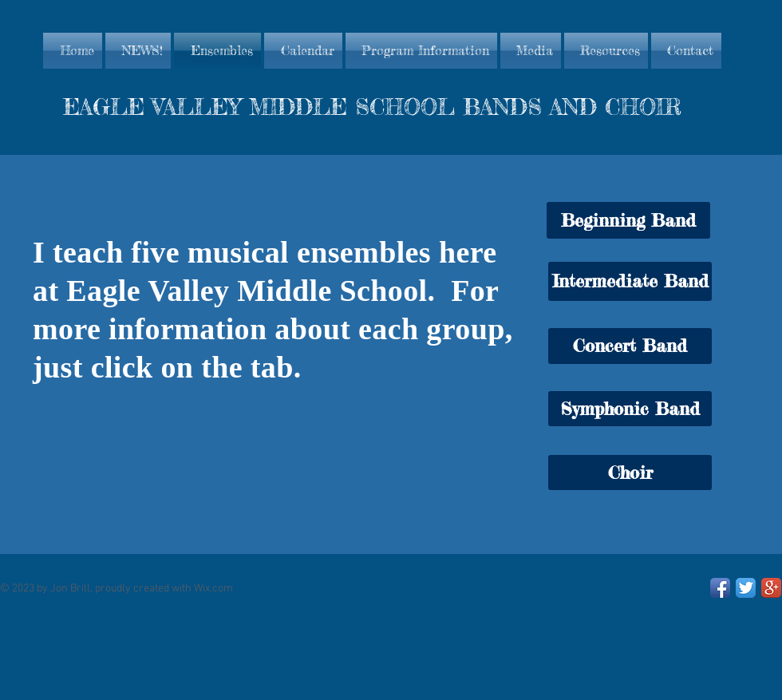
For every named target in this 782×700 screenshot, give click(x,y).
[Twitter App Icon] (746, 588)
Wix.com (213, 589)
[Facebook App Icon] (720, 588)
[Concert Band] (630, 346)
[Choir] (630, 473)
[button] (628, 220)
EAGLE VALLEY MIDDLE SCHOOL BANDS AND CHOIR (372, 107)
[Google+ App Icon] (771, 588)
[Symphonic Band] (630, 409)
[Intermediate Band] (630, 281)
